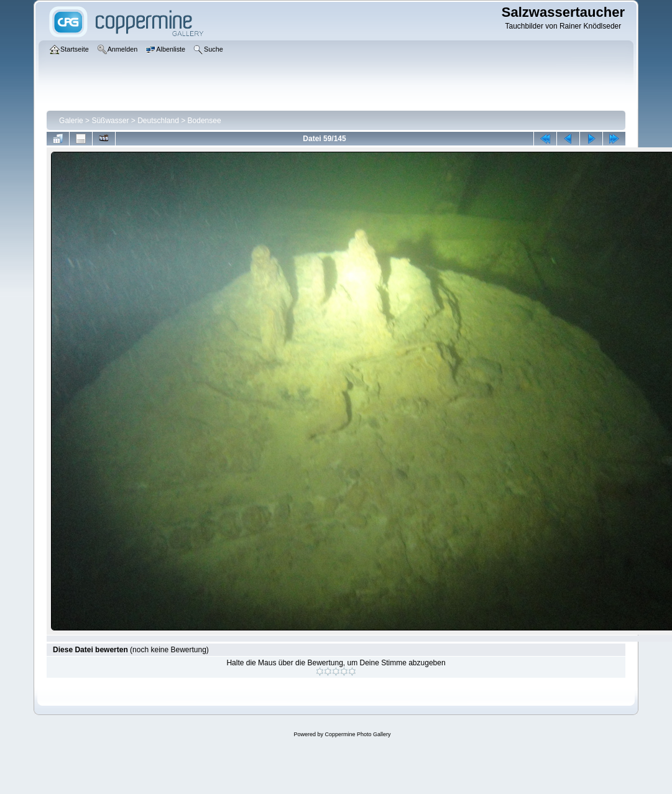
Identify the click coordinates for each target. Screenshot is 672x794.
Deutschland (158, 121)
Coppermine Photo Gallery (357, 734)
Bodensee (205, 121)
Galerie (71, 121)
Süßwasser (110, 121)
